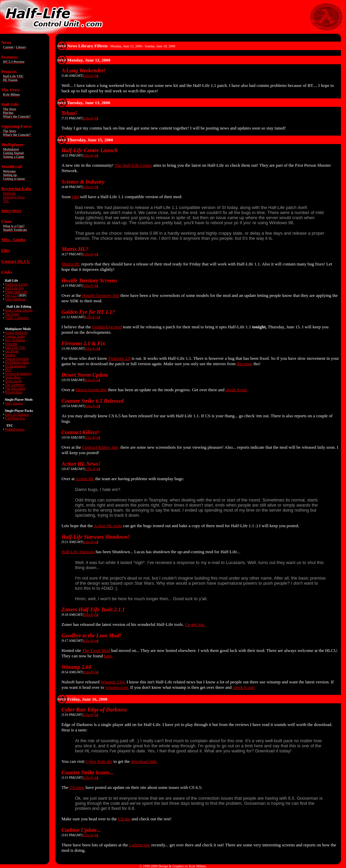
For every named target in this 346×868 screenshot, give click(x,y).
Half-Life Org (15, 288)
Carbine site (140, 845)
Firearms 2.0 (119, 358)
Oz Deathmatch (16, 366)
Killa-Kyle (90, 76)
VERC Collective (17, 318)
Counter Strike (15, 336)
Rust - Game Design (19, 310)
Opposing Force (14, 197)
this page (244, 364)
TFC (6, 201)
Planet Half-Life (16, 292)
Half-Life (9, 193)
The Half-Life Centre (133, 165)
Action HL (85, 479)
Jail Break (12, 351)
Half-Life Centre (16, 284)
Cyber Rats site (99, 761)
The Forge (12, 314)
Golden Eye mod (107, 327)
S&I (75, 197)
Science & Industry (18, 373)
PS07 (9, 370)
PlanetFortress (15, 429)
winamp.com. (117, 687)
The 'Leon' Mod (96, 650)
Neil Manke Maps (17, 362)
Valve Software (15, 299)
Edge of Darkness (17, 414)
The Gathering (15, 385)
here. (108, 656)
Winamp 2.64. (113, 682)
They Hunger (14, 403)
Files (6, 250)
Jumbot (10, 355)
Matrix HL (71, 264)
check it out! (237, 390)
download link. (144, 761)
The (15, 388)
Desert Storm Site (91, 390)
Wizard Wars (14, 392)
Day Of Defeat (15, 340)
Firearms (11, 344)
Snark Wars (13, 377)
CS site (124, 819)
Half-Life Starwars (78, 552)
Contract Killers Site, (101, 447)
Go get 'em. (195, 624)
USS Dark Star (15, 418)
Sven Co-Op (14, 381)
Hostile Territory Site (101, 295)
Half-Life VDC (15, 347)
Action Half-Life (16, 333)
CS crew (77, 787)
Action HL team (108, 526)
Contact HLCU (16, 261)
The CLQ (11, 295)
